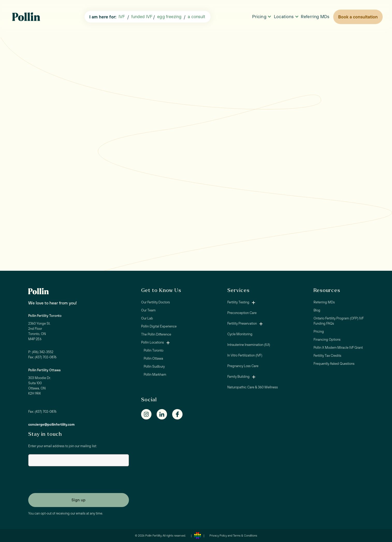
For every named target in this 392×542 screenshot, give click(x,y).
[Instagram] (149, 414)
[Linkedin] (164, 414)
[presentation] (68, 481)
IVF (122, 16)
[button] (197, 17)
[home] (27, 17)
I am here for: (103, 17)
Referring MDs (315, 16)
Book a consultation (358, 17)
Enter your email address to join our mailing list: (63, 446)
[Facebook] (180, 414)
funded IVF (142, 16)
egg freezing (169, 16)
